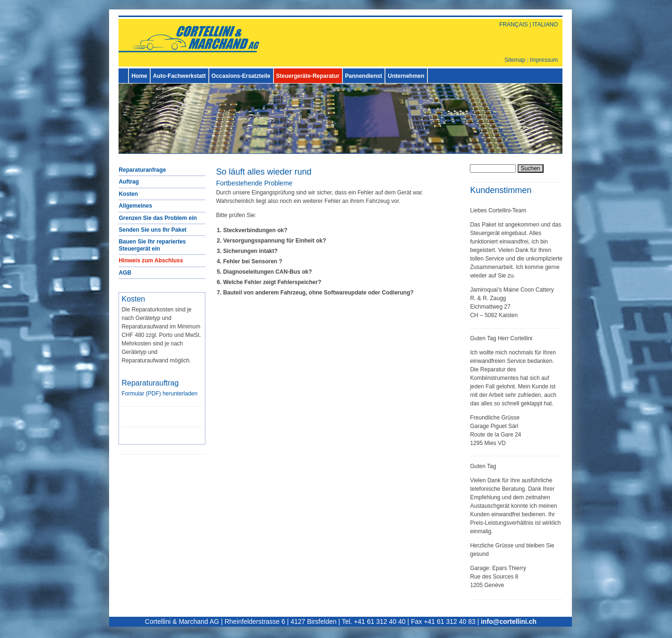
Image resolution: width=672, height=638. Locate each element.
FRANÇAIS (514, 25)
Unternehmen (406, 76)
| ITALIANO (543, 25)
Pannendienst (364, 76)
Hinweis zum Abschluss (151, 260)
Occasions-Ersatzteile (241, 76)
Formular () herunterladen (159, 394)
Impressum (544, 60)
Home (139, 76)
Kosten (128, 194)
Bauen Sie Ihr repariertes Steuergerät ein (152, 245)
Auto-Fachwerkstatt (179, 76)
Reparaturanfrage (142, 170)
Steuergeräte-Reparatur (308, 76)
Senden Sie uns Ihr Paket (152, 230)
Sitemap (515, 60)
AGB (125, 273)
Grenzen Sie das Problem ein (157, 218)
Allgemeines (135, 206)
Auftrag (129, 182)
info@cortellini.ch (509, 621)
